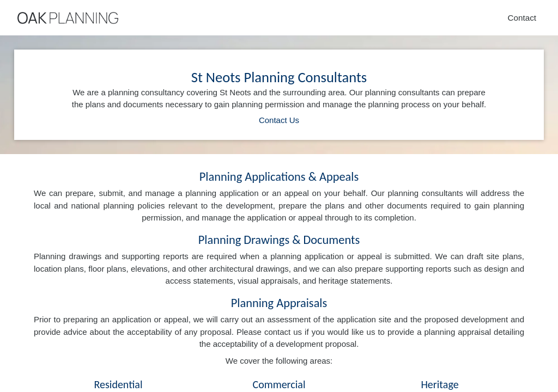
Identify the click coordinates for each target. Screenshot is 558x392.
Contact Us (279, 120)
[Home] (68, 18)
